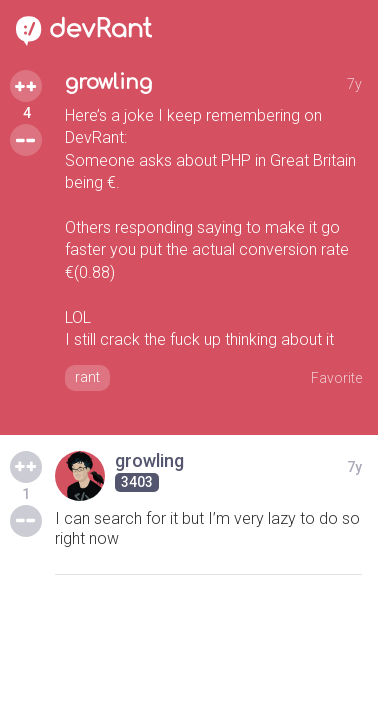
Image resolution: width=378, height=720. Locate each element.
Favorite (336, 378)
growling (108, 82)
